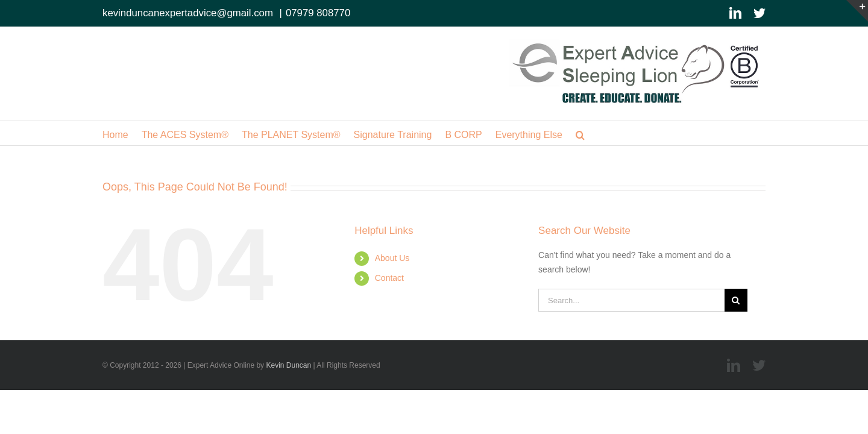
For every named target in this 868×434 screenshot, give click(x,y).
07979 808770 (318, 13)
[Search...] (631, 300)
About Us (392, 258)
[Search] (736, 300)
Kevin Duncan (288, 365)
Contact (389, 278)
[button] (645, 133)
